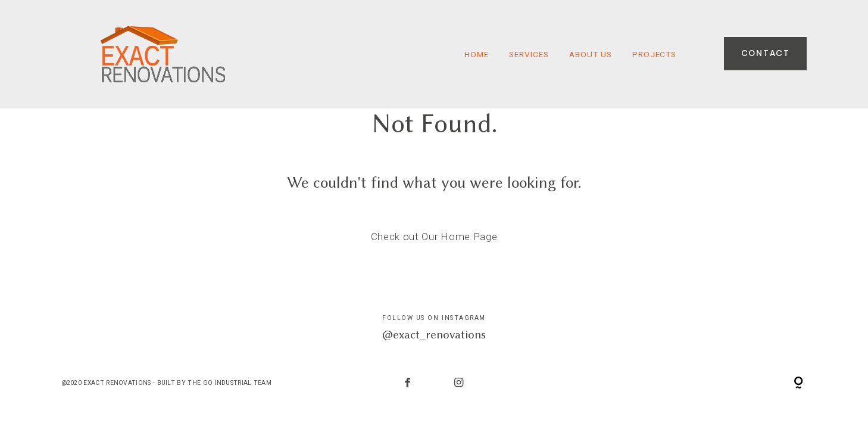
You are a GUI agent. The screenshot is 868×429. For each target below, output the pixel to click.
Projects (655, 55)
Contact (766, 54)
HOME (477, 55)
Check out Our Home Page (434, 237)
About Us (591, 55)
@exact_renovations (434, 335)
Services (529, 55)
